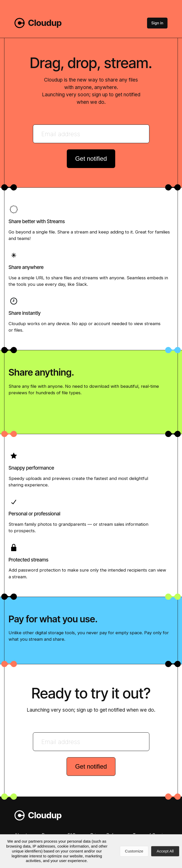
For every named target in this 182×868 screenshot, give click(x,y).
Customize (134, 851)
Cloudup (45, 23)
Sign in (158, 23)
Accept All (165, 851)
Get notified (91, 159)
